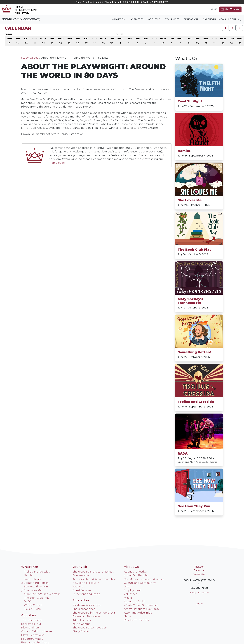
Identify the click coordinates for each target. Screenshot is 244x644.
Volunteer (130, 594)
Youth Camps (81, 624)
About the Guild (134, 601)
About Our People (136, 575)
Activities (29, 615)
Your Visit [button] (172, 19)
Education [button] (191, 19)
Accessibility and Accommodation (95, 579)
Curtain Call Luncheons (37, 631)
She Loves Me (190, 200)
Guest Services (82, 590)
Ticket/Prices (32, 609)
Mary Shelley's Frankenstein (190, 301)
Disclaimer (204, 593)
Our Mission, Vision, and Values (144, 579)
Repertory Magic (32, 639)
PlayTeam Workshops (86, 605)
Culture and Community (140, 583)
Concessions (81, 575)
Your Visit (80, 567)
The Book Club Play (195, 250)
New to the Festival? (86, 583)
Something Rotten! (194, 352)
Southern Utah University (122, 2)
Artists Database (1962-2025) (142, 609)
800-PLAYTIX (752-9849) (21, 19)
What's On (30, 567)
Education (81, 600)
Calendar (209, 19)
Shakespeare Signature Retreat (93, 572)
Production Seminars (35, 643)
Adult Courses (82, 620)
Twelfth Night (190, 101)
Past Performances (136, 620)
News (222, 19)
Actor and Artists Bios (138, 613)
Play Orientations (33, 635)
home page (57, 163)
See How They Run (194, 506)
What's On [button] (119, 19)
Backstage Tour (31, 624)
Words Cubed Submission (141, 605)
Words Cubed (33, 605)
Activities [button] (137, 19)
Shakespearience (84, 609)
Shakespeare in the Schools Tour (94, 613)
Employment (132, 590)
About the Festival (136, 572)
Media (128, 598)
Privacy (192, 593)
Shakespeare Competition (90, 628)
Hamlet (184, 151)
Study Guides (30, 58)
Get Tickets (230, 9)
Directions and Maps (86, 594)
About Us (131, 567)
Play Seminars (30, 628)
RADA (183, 453)
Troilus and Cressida (196, 402)
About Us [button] (155, 19)
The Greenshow (31, 620)
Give (214, 9)
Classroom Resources (86, 616)
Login (232, 19)
